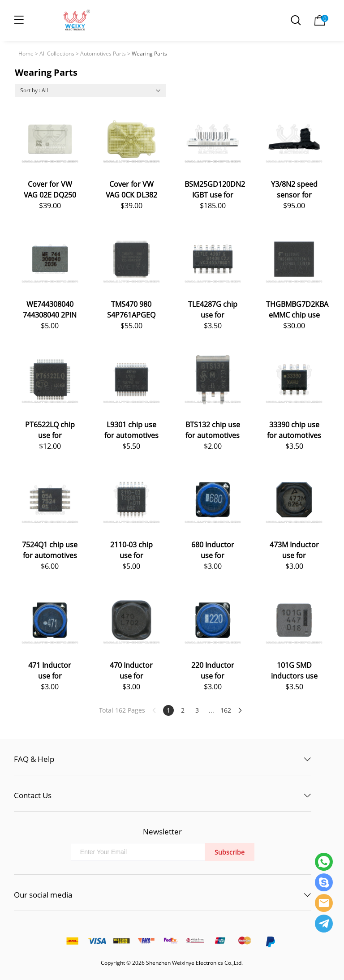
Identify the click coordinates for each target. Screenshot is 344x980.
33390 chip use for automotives (294, 429)
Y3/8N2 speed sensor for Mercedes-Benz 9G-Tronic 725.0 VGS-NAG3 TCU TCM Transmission (294, 189)
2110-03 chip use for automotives (131, 549)
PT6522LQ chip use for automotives (50, 429)
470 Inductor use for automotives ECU (131, 670)
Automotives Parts (103, 54)
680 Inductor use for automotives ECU (213, 549)
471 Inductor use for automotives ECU (50, 670)
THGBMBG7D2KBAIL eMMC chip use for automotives (298, 309)
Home (26, 54)
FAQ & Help (34, 759)
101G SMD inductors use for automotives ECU (294, 670)
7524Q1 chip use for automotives (50, 549)
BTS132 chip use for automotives (213, 429)
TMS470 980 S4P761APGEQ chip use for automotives (131, 309)
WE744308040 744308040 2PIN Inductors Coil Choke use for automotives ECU (50, 309)
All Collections (57, 54)
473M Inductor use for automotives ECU (294, 549)
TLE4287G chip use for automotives (213, 309)
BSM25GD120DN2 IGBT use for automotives (215, 189)
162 (226, 710)
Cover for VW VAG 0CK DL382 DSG (131, 189)
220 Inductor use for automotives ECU (213, 670)
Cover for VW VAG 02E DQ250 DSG (50, 189)
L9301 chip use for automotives (131, 429)
